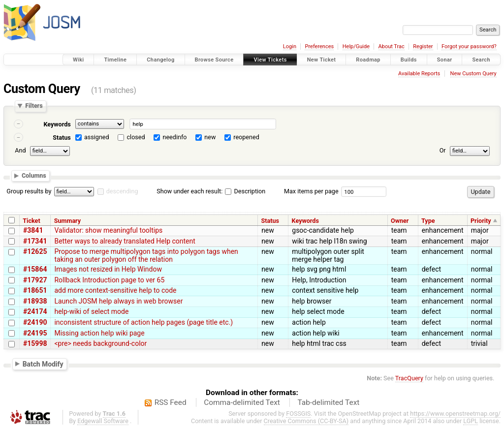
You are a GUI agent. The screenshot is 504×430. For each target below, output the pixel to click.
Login (290, 46)
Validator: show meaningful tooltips (108, 230)
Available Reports (419, 74)
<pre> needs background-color (100, 343)
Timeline (115, 60)
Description (245, 191)
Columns (34, 176)
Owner (400, 221)
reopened (246, 137)
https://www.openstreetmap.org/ (455, 414)
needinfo (174, 137)
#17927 (35, 280)
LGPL (471, 421)
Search (481, 60)
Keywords (57, 124)
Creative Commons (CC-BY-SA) (306, 421)
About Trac (392, 46)
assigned (97, 137)
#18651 (35, 290)
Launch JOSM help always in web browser (118, 301)
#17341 (35, 241)
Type (428, 221)
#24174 (35, 311)
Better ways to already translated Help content (125, 241)
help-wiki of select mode (91, 311)
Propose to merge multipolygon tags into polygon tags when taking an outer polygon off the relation (146, 255)
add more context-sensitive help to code (115, 290)
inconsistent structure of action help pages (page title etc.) (143, 322)
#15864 (35, 269)
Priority (481, 221)
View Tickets (270, 60)
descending (122, 191)
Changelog (160, 60)
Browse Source (214, 60)
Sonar (445, 60)
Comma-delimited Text (242, 402)
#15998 (35, 343)
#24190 (35, 322)
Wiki (79, 60)
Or (443, 150)
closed (136, 137)
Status (62, 138)
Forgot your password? (469, 46)
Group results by (29, 191)
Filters (34, 106)
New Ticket (322, 60)
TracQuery (409, 378)
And (20, 150)
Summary (67, 221)
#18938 (35, 301)
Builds (409, 60)
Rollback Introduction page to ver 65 (109, 280)
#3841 (33, 230)
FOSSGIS (298, 414)
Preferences (319, 46)
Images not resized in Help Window (108, 269)
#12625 (35, 251)
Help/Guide (356, 46)
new (210, 137)
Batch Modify (43, 364)
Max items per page (311, 191)
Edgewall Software (103, 421)
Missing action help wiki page (99, 333)
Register (423, 46)
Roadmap (368, 60)
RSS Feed (171, 402)
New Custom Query (473, 74)
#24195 (35, 333)
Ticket (31, 221)
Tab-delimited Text (328, 402)
